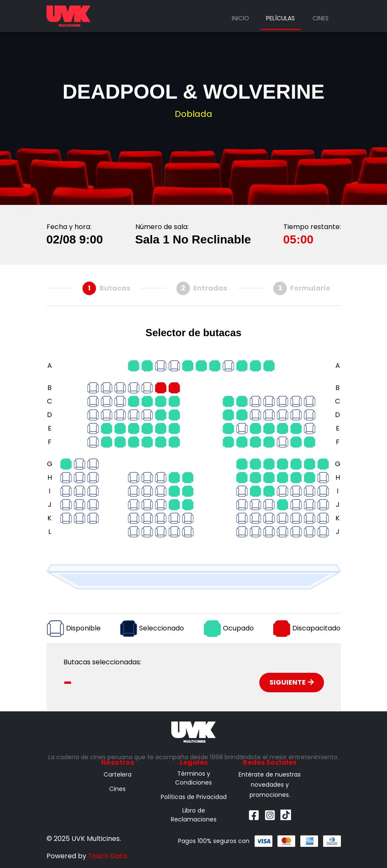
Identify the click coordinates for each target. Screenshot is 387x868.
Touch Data (107, 856)
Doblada (193, 114)
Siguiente (292, 682)
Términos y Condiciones (193, 778)
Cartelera (118, 774)
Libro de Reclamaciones (194, 815)
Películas (280, 18)
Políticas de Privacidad (194, 797)
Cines (321, 18)
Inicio (240, 18)
